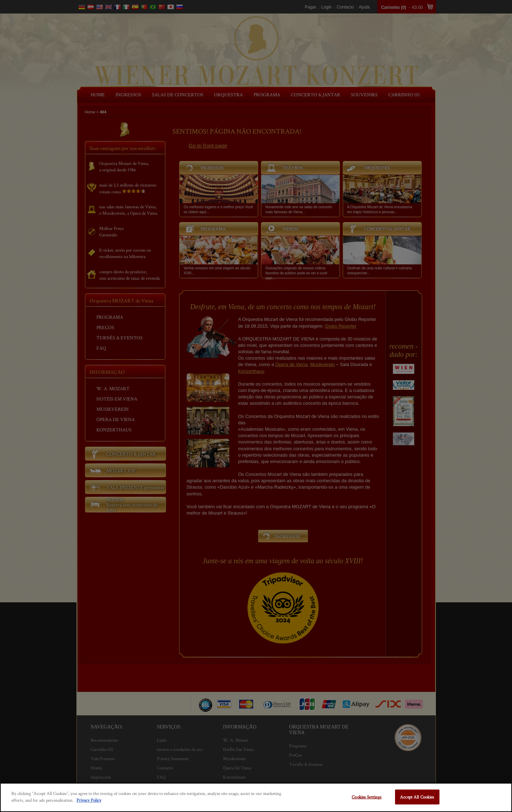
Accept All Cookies (417, 797)
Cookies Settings (367, 797)
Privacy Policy (89, 800)
